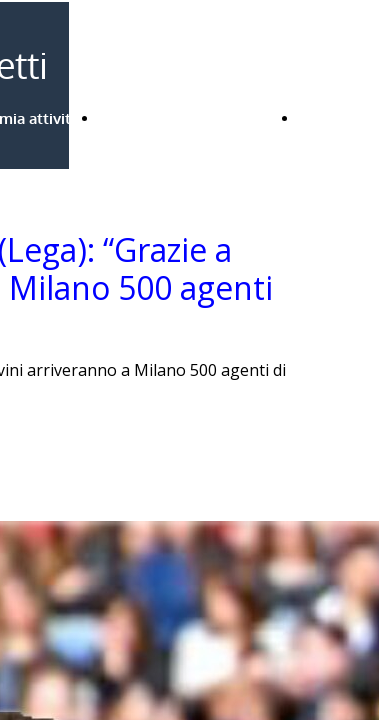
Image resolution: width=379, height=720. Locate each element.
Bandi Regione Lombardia (189, 118)
